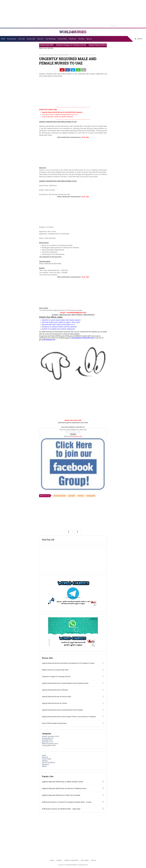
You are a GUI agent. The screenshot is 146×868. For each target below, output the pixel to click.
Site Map (81, 39)
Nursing (59, 55)
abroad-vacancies (47, 55)
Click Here (85, 138)
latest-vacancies (48, 744)
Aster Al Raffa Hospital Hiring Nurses (54, 724)
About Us (45, 758)
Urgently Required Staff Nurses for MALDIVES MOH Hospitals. (62, 113)
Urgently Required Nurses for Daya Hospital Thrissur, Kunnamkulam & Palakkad (69, 717)
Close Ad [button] (114, 26)
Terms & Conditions (49, 763)
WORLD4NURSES (73, 32)
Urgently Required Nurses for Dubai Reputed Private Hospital (62, 711)
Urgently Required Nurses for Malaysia (55, 691)
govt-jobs (45, 741)
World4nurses (77, 437)
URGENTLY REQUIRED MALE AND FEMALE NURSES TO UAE (68, 61)
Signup (44, 767)
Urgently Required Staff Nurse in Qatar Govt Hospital (61, 796)
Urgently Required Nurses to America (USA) (56, 697)
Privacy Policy (47, 760)
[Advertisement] (73, 14)
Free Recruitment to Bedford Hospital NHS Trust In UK (60, 115)
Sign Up (89, 39)
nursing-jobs (65, 55)
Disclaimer (73, 39)
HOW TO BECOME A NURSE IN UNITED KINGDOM (57, 118)
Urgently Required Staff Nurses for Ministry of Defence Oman (64, 789)
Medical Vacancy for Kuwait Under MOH (44, 45)
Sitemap (45, 762)
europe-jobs (46, 739)
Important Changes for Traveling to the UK (76, 45)
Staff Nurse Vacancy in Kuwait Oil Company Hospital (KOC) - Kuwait (67, 803)
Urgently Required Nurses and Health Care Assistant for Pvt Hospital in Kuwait (68, 664)
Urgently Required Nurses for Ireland (54, 704)
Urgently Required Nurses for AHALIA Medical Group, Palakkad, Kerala (65, 684)
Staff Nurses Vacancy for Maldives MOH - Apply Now (61, 810)
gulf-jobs (55, 55)
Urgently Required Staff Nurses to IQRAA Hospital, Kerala (63, 782)
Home (41, 55)
